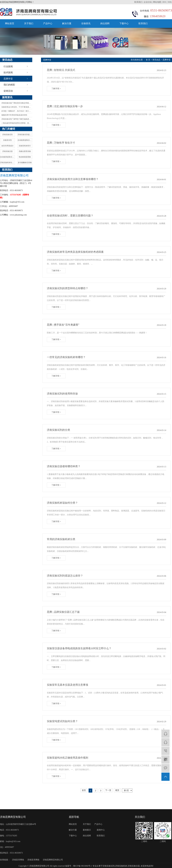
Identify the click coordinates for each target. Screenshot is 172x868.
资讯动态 (156, 60)
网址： (7, 215)
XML (170, 2)
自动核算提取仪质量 (7, 157)
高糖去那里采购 (25, 151)
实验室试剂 (7, 140)
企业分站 (148, 2)
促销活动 (8, 91)
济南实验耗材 (121, 866)
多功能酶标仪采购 (25, 163)
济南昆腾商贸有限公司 (53, 860)
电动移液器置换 (25, 157)
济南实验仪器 (7, 151)
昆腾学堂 (8, 79)
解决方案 (67, 23)
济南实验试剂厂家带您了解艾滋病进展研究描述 (17, 119)
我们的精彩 (9, 85)
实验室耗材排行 (25, 146)
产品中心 (48, 23)
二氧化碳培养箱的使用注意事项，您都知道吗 (17, 123)
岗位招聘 (105, 23)
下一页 (108, 790)
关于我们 (29, 23)
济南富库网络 (18, 860)
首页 (84, 790)
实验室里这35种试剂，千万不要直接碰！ (17, 107)
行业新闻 (8, 66)
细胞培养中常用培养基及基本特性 (14, 115)
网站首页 (10, 23)
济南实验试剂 (7, 135)
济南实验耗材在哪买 (7, 163)
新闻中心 (101, 830)
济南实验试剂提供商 (25, 135)
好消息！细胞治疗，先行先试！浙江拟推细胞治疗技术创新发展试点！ (17, 111)
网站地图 (157, 2)
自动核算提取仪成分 (25, 140)
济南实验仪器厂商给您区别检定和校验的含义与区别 (17, 103)
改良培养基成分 (7, 146)
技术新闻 (8, 73)
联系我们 (139, 2)
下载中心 (124, 23)
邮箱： (7, 202)
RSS (164, 2)
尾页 (117, 790)
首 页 (148, 60)
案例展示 (87, 830)
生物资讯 (86, 23)
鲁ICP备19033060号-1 (83, 866)
